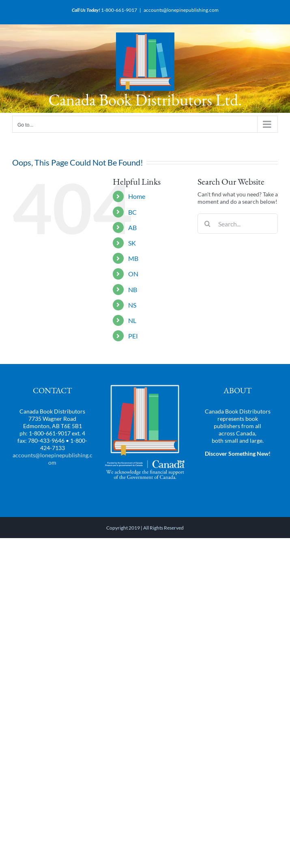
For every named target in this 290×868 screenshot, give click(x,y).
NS (132, 305)
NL (132, 320)
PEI (133, 336)
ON (133, 274)
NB (133, 290)
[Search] (208, 224)
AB (132, 227)
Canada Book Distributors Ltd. (145, 100)
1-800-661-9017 (119, 10)
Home (137, 196)
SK (132, 243)
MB (133, 258)
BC (132, 212)
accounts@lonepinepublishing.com (181, 10)
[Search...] (238, 224)
